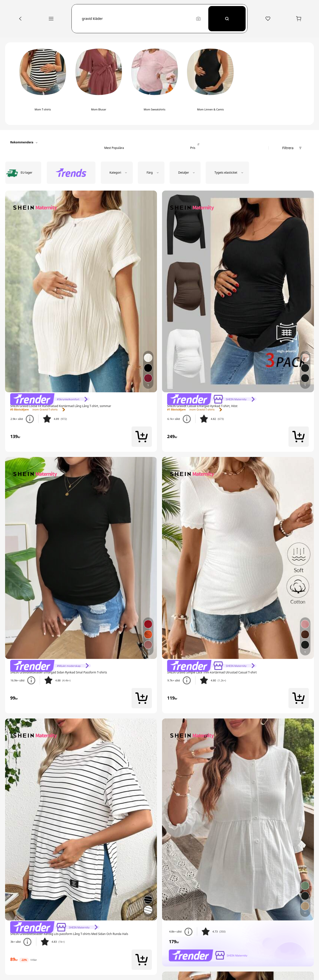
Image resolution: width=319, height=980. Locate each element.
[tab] (114, 143)
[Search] (227, 19)
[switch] (43, 84)
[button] (137, 19)
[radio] (23, 173)
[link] (50, 399)
